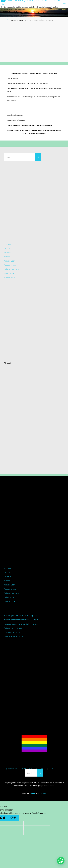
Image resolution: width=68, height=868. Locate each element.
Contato (54, 769)
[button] (61, 861)
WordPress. (42, 793)
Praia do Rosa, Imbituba (13, 636)
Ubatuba (7, 244)
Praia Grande (9, 273)
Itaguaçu (7, 248)
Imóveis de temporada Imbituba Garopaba (22, 620)
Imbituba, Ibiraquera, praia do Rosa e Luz (21, 624)
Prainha (7, 257)
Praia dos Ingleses (11, 269)
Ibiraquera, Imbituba (12, 632)
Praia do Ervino (10, 265)
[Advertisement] (34, 42)
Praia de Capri (9, 261)
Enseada (7, 253)
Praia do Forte (9, 278)
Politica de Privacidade (34, 769)
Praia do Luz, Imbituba (13, 628)
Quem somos (12, 769)
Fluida (33, 793)
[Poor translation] (13, 818)
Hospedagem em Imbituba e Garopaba (20, 615)
